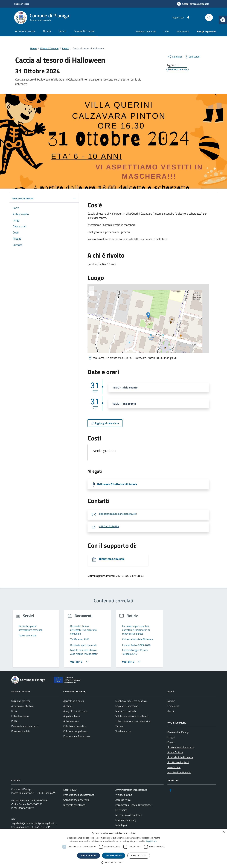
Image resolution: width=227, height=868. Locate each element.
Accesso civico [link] (123, 800)
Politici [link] (15, 721)
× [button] (223, 832)
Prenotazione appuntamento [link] (79, 795)
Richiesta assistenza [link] (74, 805)
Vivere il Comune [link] (84, 31)
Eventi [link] (171, 742)
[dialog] (113, 848)
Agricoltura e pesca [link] (74, 701)
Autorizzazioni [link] (71, 721)
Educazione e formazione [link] (77, 736)
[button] (113, 863)
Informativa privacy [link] (126, 820)
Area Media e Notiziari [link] (179, 772)
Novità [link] (47, 31)
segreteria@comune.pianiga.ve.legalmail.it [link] (34, 823)
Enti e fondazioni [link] (20, 716)
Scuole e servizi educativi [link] (181, 747)
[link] (223, 20)
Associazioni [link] (174, 767)
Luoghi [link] (171, 737)
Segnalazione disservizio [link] (76, 800)
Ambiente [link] (69, 706)
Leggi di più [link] (151, 841)
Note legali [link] (121, 825)
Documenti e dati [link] (20, 731)
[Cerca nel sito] (209, 17)
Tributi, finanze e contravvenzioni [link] (133, 721)
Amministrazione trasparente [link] (131, 790)
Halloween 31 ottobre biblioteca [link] (117, 484)
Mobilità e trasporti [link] (126, 711)
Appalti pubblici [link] (72, 716)
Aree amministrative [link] (22, 706)
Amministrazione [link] (25, 31)
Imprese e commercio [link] (127, 706)
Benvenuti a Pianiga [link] (178, 732)
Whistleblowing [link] (124, 795)
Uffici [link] (166, 31)
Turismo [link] (120, 726)
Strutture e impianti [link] (178, 762)
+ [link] (92, 289)
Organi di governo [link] (21, 701)
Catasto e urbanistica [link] (75, 726)
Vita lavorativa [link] (123, 731)
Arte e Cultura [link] (175, 752)
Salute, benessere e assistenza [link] (132, 716)
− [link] (92, 293)
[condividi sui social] (175, 57)
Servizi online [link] (183, 31)
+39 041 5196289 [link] (109, 526)
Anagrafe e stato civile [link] (75, 711)
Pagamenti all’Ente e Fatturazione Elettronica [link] (134, 807)
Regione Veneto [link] (22, 4)
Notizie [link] (171, 701)
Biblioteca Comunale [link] (146, 31)
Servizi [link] (62, 31)
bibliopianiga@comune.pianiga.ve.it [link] (118, 514)
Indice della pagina (44, 198)
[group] (36, 640)
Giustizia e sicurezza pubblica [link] (131, 701)
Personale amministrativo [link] (25, 726)
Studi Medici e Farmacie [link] (180, 757)
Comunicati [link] (173, 706)
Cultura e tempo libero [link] (75, 731)
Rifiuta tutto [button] (139, 855)
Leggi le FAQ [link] (70, 790)
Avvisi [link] (171, 711)
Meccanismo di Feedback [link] (129, 815)
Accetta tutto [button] (114, 855)
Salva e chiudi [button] (89, 855)
